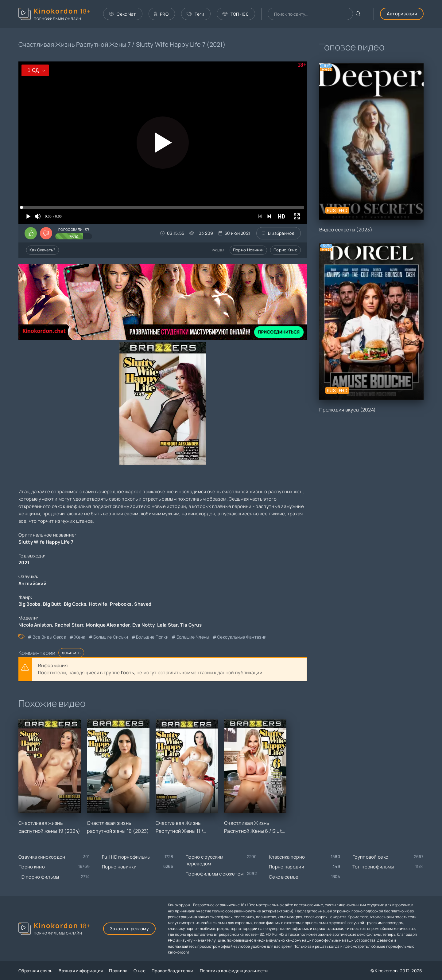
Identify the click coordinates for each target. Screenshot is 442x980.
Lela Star (167, 625)
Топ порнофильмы (373, 867)
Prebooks (121, 604)
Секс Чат (122, 14)
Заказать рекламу (129, 929)
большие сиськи (111, 637)
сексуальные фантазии (242, 637)
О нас (140, 971)
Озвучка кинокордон (42, 857)
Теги (196, 14)
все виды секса (49, 637)
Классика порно (287, 857)
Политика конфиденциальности (234, 971)
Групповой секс (370, 857)
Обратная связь (35, 971)
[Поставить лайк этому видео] (31, 233)
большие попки (152, 637)
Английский (32, 583)
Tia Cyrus (191, 625)
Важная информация (81, 971)
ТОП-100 (235, 14)
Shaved (143, 604)
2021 (24, 563)
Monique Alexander (108, 625)
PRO (161, 14)
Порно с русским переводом (204, 860)
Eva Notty (143, 625)
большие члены (193, 637)
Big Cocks (75, 604)
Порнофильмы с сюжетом (214, 874)
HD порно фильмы (39, 877)
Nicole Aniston (35, 625)
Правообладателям (173, 971)
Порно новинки (248, 250)
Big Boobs (29, 604)
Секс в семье (284, 877)
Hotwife (98, 604)
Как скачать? (43, 250)
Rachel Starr (69, 625)
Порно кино (285, 250)
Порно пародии (287, 867)
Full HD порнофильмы (126, 857)
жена (80, 637)
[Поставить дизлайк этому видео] (46, 233)
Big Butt (52, 604)
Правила (118, 971)
